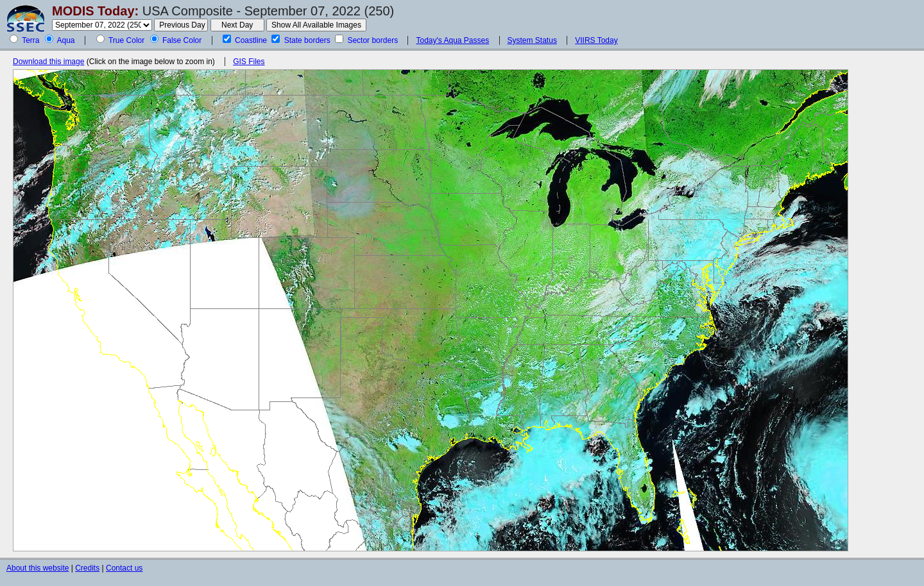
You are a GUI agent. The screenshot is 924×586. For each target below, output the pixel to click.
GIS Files (249, 62)
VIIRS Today (596, 40)
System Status (532, 40)
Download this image (48, 62)
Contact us (124, 568)
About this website (38, 568)
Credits (87, 568)
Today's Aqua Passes (452, 40)
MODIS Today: (95, 11)
